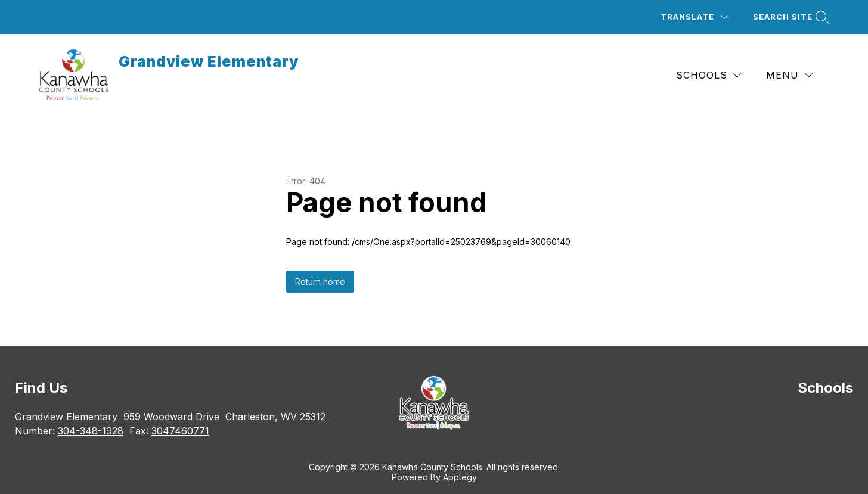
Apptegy (460, 477)
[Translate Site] (694, 17)
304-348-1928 (91, 431)
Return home (320, 282)
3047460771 (180, 431)
